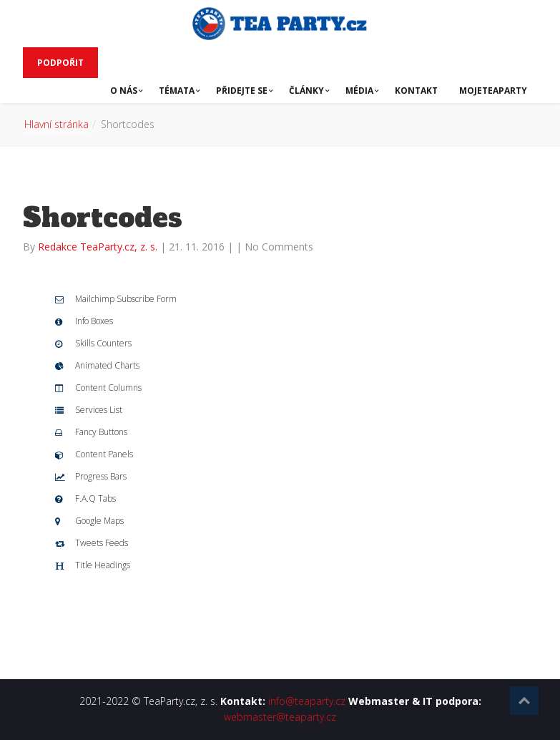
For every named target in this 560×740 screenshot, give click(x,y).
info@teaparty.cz (307, 701)
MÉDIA (359, 91)
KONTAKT (416, 91)
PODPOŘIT (60, 63)
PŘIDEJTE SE (242, 91)
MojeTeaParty (493, 91)
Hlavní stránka (57, 124)
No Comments (279, 247)
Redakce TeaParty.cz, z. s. (99, 247)
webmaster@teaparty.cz (280, 717)
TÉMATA (177, 91)
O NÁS (124, 91)
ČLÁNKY (306, 91)
